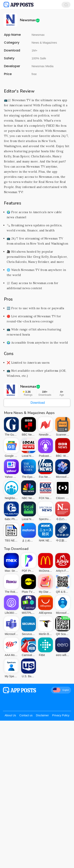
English (61, 690)
